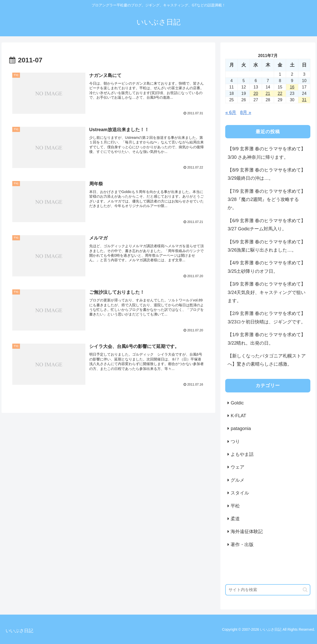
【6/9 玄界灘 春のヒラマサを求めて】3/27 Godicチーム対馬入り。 (267, 225)
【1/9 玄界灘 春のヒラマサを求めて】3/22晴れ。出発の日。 (267, 339)
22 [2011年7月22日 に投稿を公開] (280, 93)
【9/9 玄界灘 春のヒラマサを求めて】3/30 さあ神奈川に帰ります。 (267, 153)
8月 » (246, 112)
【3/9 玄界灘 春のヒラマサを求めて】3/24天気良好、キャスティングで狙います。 (267, 292)
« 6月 (231, 112)
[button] (305, 590)
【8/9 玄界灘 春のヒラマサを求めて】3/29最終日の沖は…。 (267, 174)
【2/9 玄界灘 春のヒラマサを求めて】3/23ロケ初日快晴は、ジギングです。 (267, 318)
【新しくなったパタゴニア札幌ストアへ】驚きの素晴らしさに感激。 (267, 360)
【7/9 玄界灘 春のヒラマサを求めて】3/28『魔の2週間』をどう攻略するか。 (267, 200)
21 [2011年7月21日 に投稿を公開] (268, 93)
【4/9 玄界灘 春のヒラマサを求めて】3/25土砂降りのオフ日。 (267, 267)
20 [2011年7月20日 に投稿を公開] (256, 93)
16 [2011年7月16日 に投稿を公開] (292, 87)
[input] (268, 590)
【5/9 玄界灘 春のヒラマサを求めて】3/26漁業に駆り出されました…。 (267, 246)
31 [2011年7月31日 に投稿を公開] (304, 100)
